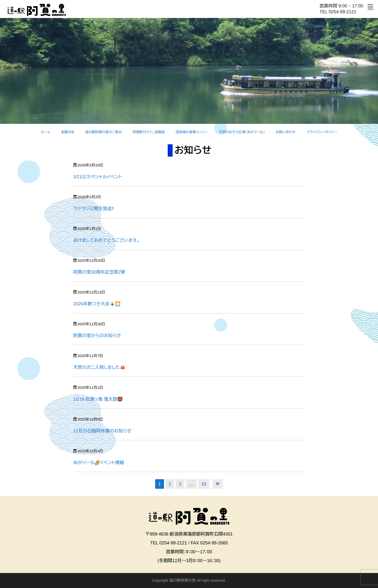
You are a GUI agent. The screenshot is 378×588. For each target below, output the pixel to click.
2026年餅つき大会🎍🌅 (97, 304)
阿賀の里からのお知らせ (97, 336)
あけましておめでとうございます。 (107, 240)
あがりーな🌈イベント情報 (99, 463)
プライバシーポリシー (322, 132)
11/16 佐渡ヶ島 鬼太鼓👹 (98, 399)
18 (204, 484)
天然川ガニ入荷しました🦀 (99, 367)
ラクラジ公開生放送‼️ (94, 209)
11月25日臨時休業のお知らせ (102, 431)
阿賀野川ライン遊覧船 (149, 132)
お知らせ (68, 132)
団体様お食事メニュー (192, 132)
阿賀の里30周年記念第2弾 (99, 272)
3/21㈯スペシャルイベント (98, 177)
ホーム (46, 132)
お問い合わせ (286, 132)
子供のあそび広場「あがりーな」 (242, 132)
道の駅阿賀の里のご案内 (104, 132)
